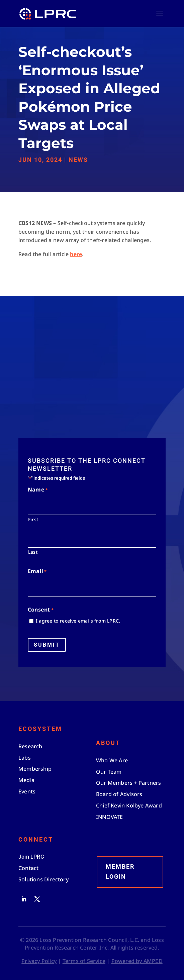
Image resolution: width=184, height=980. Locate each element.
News (78, 160)
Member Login (120, 872)
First (33, 519)
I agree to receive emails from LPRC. (78, 621)
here (76, 254)
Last (33, 552)
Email (37, 572)
